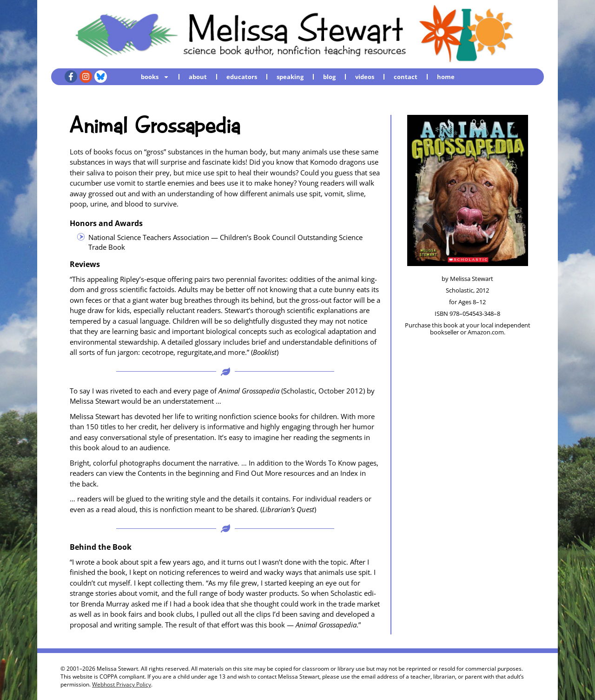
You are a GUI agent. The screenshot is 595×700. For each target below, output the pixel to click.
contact (406, 77)
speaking (290, 77)
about (198, 77)
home (446, 77)
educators (242, 77)
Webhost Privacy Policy (122, 684)
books (155, 77)
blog (329, 77)
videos (365, 77)
